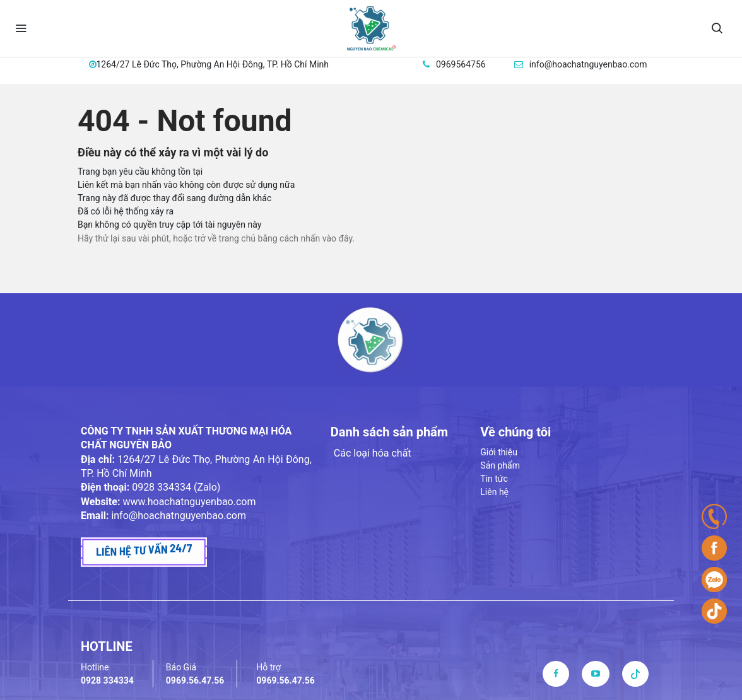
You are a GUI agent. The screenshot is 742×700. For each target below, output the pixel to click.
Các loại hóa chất (373, 453)
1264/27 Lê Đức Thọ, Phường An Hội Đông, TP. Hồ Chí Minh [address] (213, 64)
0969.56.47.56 (195, 680)
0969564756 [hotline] (461, 64)
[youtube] (596, 674)
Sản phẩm (500, 465)
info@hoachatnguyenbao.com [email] (588, 64)
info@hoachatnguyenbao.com (179, 516)
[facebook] (556, 674)
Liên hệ (494, 492)
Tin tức (494, 479)
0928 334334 (107, 680)
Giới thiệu (499, 452)
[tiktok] (635, 674)
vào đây (338, 238)
